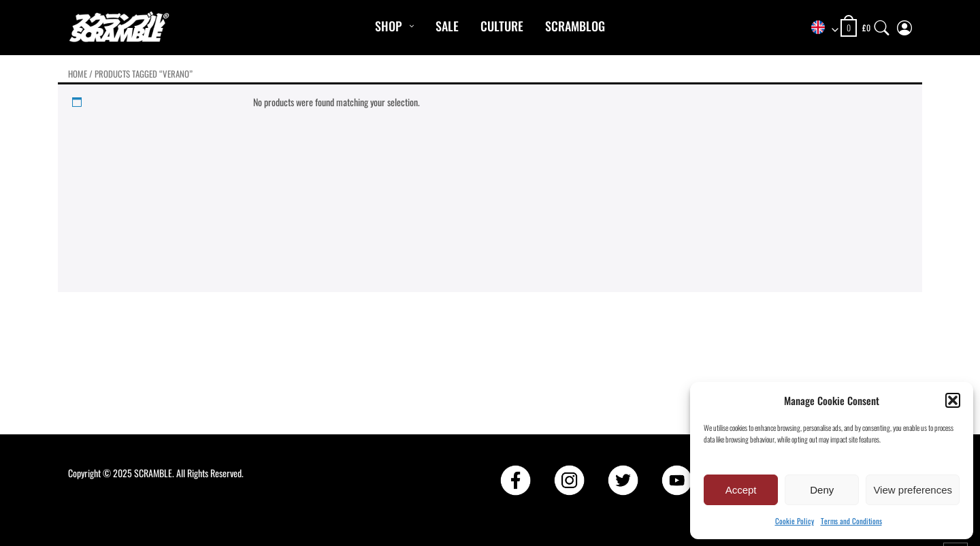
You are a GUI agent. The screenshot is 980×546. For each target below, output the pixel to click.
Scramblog (575, 26)
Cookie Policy (795, 521)
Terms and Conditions (851, 521)
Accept (741, 490)
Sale (447, 26)
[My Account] (904, 25)
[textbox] (820, 28)
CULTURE (502, 26)
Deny (822, 490)
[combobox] (820, 28)
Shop (388, 26)
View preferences (913, 490)
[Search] (882, 25)
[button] (953, 400)
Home (78, 74)
